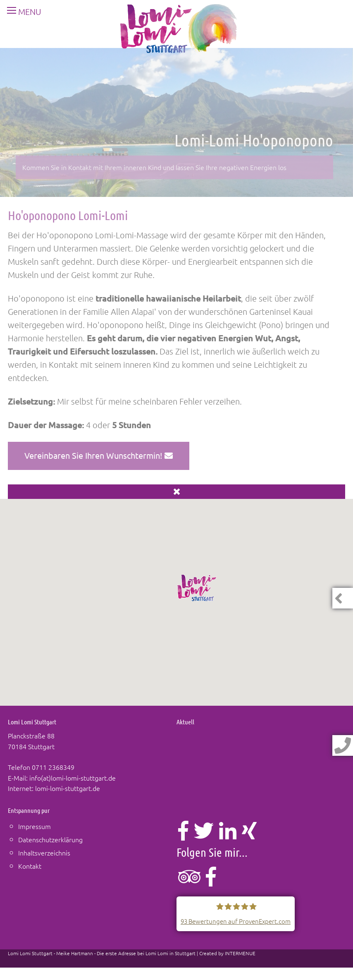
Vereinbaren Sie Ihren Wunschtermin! (99, 455)
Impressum (35, 826)
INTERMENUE (240, 953)
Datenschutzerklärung (50, 839)
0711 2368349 (53, 767)
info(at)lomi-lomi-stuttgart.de (73, 778)
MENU (21, 12)
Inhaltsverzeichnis (44, 853)
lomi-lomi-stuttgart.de (68, 788)
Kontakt (30, 866)
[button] (197, 588)
